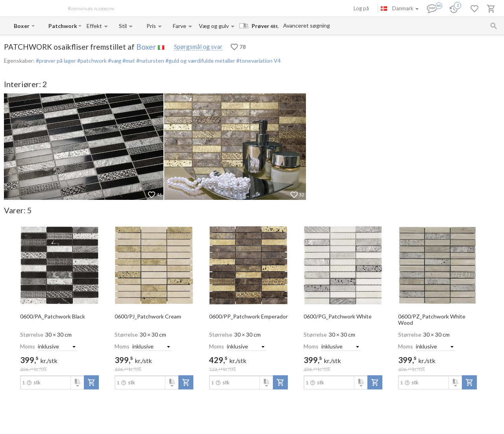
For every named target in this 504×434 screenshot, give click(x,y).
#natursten (150, 61)
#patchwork (91, 61)
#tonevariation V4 (258, 61)
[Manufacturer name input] (22, 26)
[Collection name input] (63, 26)
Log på (361, 8)
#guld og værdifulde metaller (200, 61)
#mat (128, 61)
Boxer (146, 47)
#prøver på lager (56, 61)
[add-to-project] (91, 382)
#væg (114, 61)
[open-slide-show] (59, 265)
